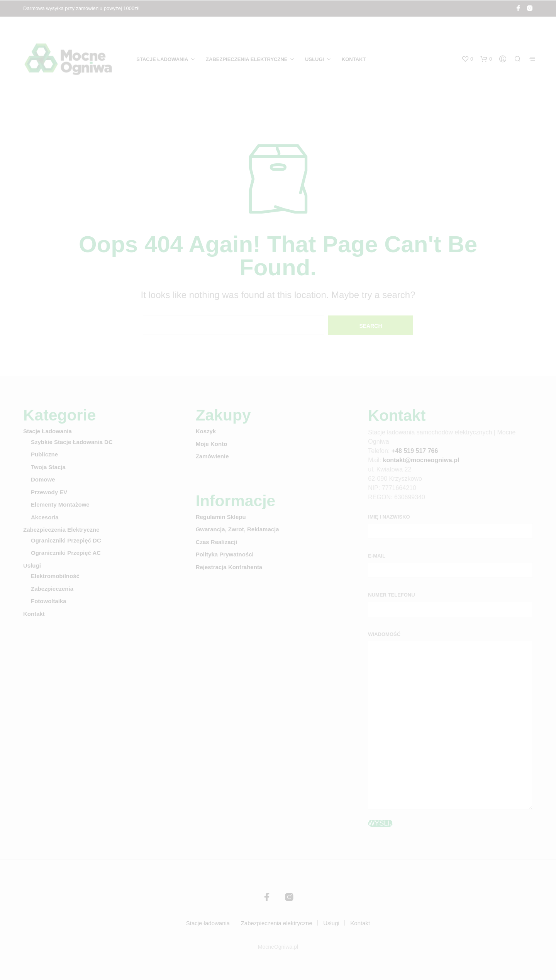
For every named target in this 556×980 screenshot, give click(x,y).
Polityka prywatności (225, 554)
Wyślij (381, 823)
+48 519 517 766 (415, 451)
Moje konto (212, 444)
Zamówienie (212, 456)
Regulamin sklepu (221, 517)
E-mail (377, 556)
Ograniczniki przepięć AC (66, 553)
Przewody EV (49, 492)
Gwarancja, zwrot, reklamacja (237, 529)
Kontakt (354, 59)
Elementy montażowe (60, 504)
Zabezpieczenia (52, 589)
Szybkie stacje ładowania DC (72, 442)
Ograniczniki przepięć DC (66, 540)
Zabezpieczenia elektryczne (247, 59)
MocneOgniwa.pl (278, 947)
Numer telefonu (391, 595)
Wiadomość (384, 634)
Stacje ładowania (162, 59)
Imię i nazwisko (389, 517)
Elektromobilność (55, 576)
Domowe (43, 479)
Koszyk (206, 431)
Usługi (314, 59)
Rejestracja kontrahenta (229, 567)
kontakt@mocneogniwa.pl (421, 460)
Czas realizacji (217, 542)
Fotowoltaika (49, 601)
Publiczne (44, 454)
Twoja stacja (48, 467)
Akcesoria (45, 517)
